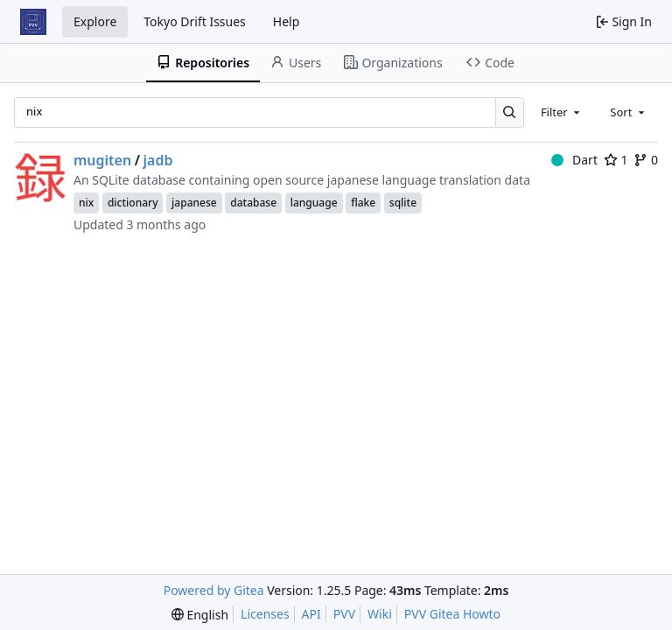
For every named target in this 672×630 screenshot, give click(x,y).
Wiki (380, 614)
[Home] (33, 22)
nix (86, 203)
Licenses (265, 614)
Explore (95, 21)
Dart (574, 160)
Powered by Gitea (214, 590)
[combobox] (562, 112)
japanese (194, 203)
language (314, 203)
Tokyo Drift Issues (195, 21)
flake (363, 203)
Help (287, 21)
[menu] (200, 615)
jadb (158, 160)
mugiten (102, 160)
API (311, 614)
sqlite (403, 203)
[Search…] (510, 112)
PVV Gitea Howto (452, 614)
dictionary (133, 203)
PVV (344, 614)
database (253, 203)
